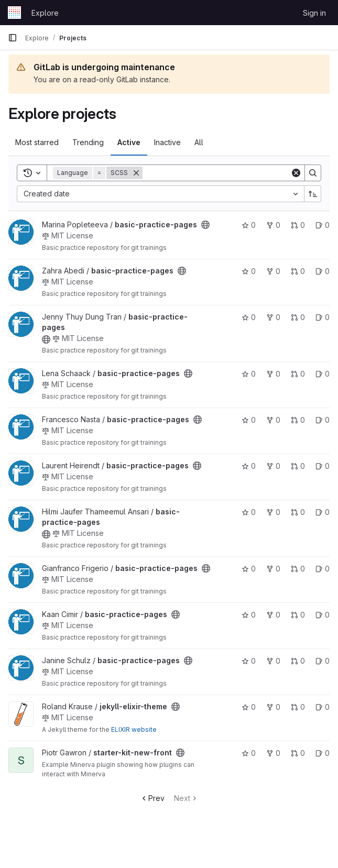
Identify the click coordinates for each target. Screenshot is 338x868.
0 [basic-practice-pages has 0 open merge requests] (298, 225)
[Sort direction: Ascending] (313, 194)
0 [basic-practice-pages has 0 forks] (273, 225)
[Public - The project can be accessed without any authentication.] (205, 225)
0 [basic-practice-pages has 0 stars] (249, 225)
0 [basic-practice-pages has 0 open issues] (323, 225)
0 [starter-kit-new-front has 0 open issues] (323, 753)
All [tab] (199, 142)
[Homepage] (14, 13)
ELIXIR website (134, 729)
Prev (152, 798)
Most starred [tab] (37, 142)
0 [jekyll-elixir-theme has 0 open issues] (323, 707)
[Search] (216, 173)
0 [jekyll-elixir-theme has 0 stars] (249, 707)
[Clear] (296, 173)
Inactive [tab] (167, 142)
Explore (45, 13)
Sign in (314, 13)
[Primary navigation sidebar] (13, 38)
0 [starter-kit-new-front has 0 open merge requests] (298, 753)
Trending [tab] (88, 142)
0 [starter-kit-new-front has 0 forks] (273, 753)
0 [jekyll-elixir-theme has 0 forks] (273, 707)
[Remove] (136, 173)
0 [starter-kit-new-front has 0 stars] (249, 753)
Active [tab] (129, 142)
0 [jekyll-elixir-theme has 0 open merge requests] (298, 707)
